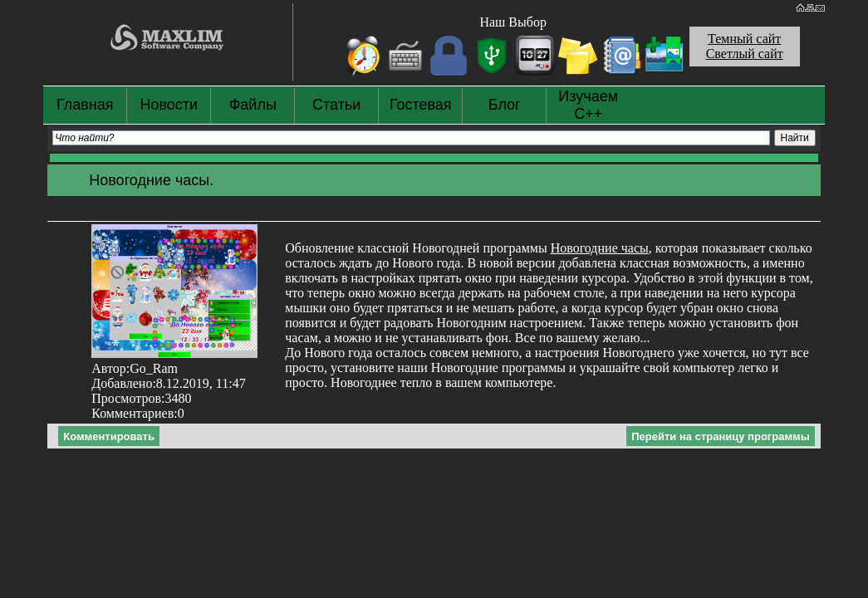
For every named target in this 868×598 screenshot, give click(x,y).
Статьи (336, 105)
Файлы (253, 105)
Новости (169, 105)
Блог (505, 105)
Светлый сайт (745, 54)
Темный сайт (744, 39)
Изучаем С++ (588, 105)
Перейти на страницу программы (721, 436)
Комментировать (109, 436)
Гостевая (421, 105)
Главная (85, 105)
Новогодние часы (600, 248)
